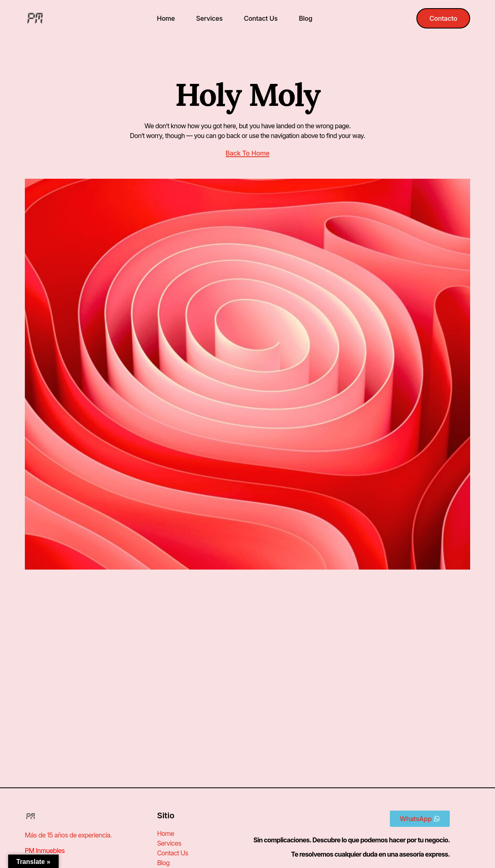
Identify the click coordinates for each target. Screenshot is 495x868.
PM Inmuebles (45, 850)
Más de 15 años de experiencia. (68, 835)
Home (166, 18)
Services (209, 18)
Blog (305, 18)
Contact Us (261, 18)
